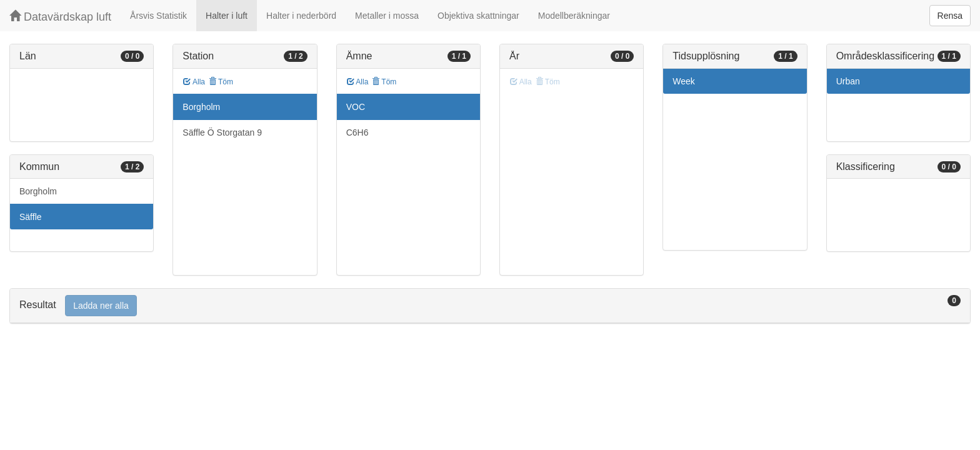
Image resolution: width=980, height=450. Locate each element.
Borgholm (38, 191)
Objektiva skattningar (478, 16)
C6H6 (357, 132)
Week (684, 81)
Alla (194, 82)
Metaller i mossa (387, 16)
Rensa (950, 16)
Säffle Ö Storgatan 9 (222, 132)
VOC (356, 107)
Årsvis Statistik (158, 16)
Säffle (31, 217)
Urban (848, 81)
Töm (221, 82)
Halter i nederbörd (301, 16)
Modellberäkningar (574, 16)
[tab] (490, 306)
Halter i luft (227, 16)
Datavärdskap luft (60, 17)
